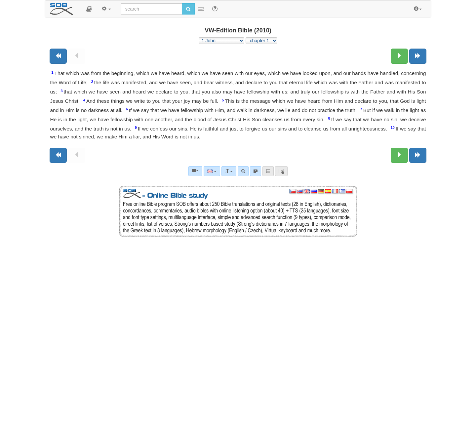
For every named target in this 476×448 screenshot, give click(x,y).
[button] (89, 9)
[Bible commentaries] (195, 171)
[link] (256, 171)
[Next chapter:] (399, 56)
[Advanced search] (243, 171)
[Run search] (188, 9)
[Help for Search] (215, 9)
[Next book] (418, 56)
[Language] (212, 171)
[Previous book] (58, 56)
